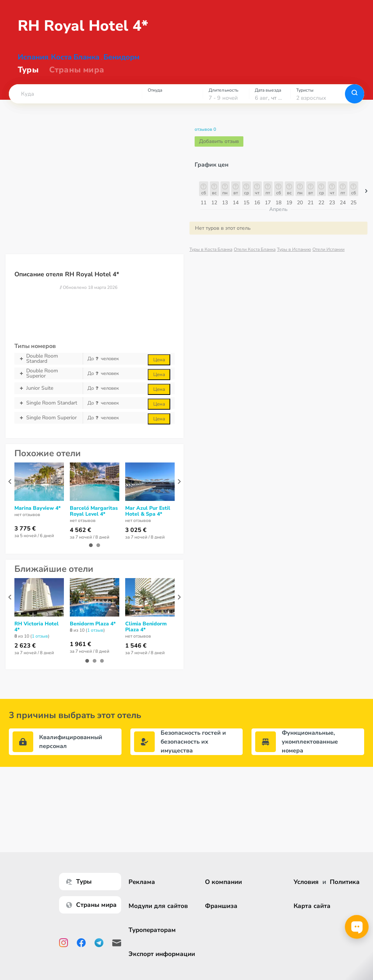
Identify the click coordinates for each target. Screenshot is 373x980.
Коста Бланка (75, 63)
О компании (223, 882)
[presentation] (10, 487)
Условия (306, 882)
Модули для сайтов (158, 906)
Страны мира (77, 76)
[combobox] (75, 100)
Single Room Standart (49, 409)
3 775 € (25, 535)
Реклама (142, 882)
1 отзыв (40, 642)
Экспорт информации (162, 954)
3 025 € (136, 536)
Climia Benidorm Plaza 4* (146, 633)
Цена (159, 366)
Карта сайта (312, 906)
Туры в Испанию (294, 255)
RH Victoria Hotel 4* (37, 633)
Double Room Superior (49, 379)
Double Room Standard (49, 365)
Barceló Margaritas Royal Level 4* (94, 517)
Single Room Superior (49, 424)
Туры (28, 76)
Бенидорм (122, 63)
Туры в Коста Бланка (211, 255)
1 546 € (136, 652)
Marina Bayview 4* (37, 514)
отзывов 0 (205, 135)
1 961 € (81, 650)
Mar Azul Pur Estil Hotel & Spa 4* (148, 517)
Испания (33, 63)
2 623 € (25, 652)
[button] (75, 100)
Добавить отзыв (219, 147)
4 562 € (81, 536)
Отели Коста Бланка (255, 255)
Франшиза (221, 906)
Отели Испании (328, 255)
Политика (345, 882)
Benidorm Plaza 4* (93, 630)
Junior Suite (49, 394)
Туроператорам (152, 930)
